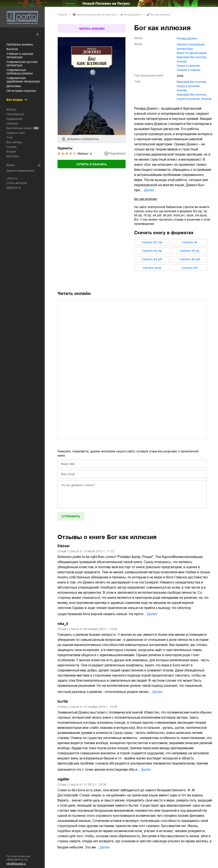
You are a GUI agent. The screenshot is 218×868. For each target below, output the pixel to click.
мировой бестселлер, (192, 57)
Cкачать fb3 (190, 268)
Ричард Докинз (133, 15)
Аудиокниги (14, 119)
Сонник (11, 147)
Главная (62, 15)
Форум (11, 152)
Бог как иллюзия (146, 199)
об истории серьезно (21, 91)
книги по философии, (192, 53)
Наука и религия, (189, 99)
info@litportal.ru (16, 864)
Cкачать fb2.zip (152, 242)
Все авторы (14, 142)
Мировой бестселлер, (192, 95)
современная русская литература (22, 64)
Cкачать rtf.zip (190, 251)
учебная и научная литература (20, 55)
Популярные (15, 114)
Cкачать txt (190, 242)
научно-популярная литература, (191, 47)
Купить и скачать (92, 164)
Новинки (12, 123)
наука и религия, (189, 66)
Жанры (11, 109)
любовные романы (20, 44)
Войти (11, 165)
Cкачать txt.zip (152, 251)
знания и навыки (189, 70)
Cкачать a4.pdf (152, 259)
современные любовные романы (20, 72)
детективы (14, 86)
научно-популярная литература (96, 15)
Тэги (9, 137)
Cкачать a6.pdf (190, 259)
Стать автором (17, 183)
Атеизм (206, 99)
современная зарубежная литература (23, 80)
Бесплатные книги (19, 128)
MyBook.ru (14, 188)
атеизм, (182, 61)
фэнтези (12, 49)
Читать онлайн (92, 29)
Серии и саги (16, 133)
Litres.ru (12, 178)
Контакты (13, 156)
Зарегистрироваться (21, 171)
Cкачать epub (152, 268)
